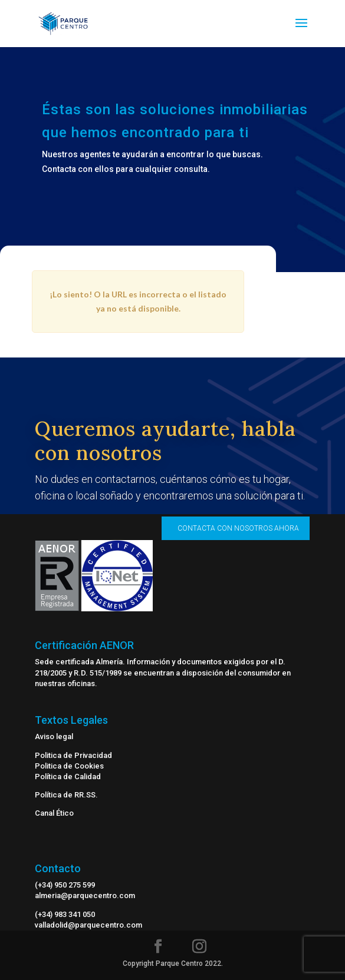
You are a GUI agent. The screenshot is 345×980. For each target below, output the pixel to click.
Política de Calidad (68, 777)
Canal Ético (54, 813)
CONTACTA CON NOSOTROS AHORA (238, 528)
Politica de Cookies (69, 766)
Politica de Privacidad (73, 755)
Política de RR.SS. (66, 795)
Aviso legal (54, 736)
